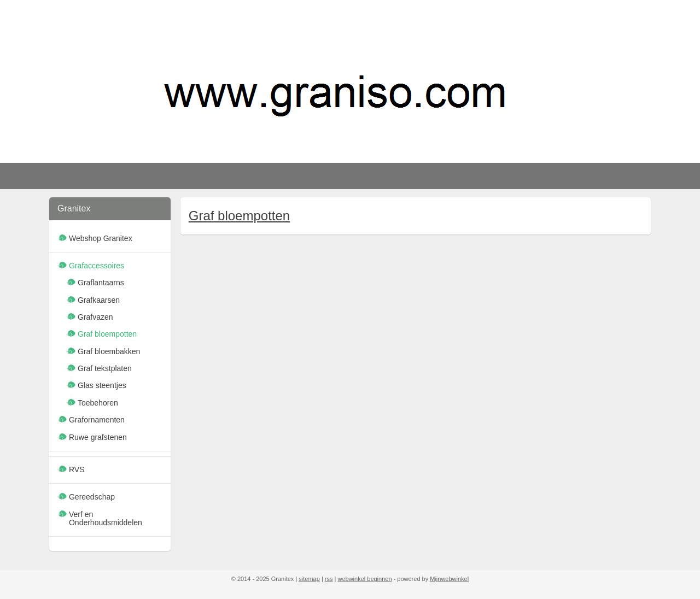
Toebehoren (98, 403)
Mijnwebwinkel (449, 579)
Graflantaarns (101, 283)
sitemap (309, 579)
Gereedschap (92, 497)
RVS (77, 469)
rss (329, 579)
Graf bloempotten (239, 216)
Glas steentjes (102, 385)
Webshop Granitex (101, 238)
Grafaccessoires (97, 266)
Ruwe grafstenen (98, 437)
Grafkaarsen (99, 300)
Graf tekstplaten (105, 368)
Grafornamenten (97, 420)
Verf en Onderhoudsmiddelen (106, 518)
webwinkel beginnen (364, 579)
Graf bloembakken (109, 351)
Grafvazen (95, 317)
